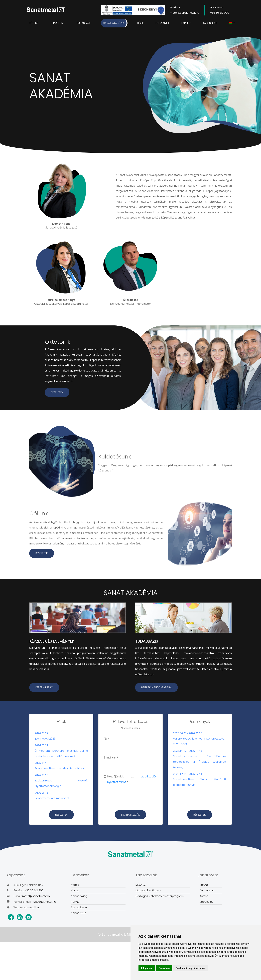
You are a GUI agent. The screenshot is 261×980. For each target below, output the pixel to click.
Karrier (186, 23)
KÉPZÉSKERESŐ (44, 687)
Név (106, 739)
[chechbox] (105, 777)
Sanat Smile (79, 913)
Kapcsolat (210, 23)
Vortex (75, 890)
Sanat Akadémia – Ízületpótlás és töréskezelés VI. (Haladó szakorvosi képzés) (200, 762)
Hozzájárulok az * (132, 779)
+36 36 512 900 (220, 13)
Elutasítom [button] (164, 968)
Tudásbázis (84, 23)
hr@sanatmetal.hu (44, 902)
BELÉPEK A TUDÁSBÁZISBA (156, 687)
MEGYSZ (141, 885)
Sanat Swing (79, 896)
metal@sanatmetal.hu (185, 13)
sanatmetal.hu (29, 907)
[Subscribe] (130, 815)
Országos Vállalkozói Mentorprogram (160, 896)
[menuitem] (231, 23)
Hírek (140, 23)
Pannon (76, 902)
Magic (75, 885)
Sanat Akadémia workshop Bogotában (60, 768)
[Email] (130, 767)
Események (162, 23)
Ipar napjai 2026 (45, 739)
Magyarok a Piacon (148, 890)
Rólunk (34, 23)
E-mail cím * (111, 757)
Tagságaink (146, 875)
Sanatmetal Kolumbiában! (52, 798)
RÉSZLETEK (57, 392)
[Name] (130, 748)
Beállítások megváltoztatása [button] (190, 968)
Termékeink (58, 23)
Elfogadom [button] (147, 968)
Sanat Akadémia (114, 23)
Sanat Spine (79, 907)
